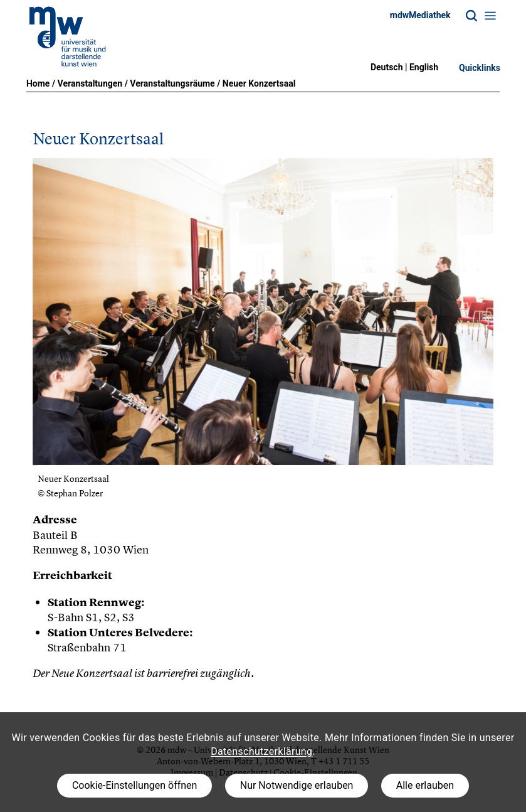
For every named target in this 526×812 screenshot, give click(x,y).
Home (38, 83)
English (424, 67)
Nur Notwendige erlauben (297, 785)
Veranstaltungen (90, 83)
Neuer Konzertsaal (259, 83)
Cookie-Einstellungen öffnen (134, 785)
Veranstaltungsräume (172, 83)
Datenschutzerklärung (261, 751)
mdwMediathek (420, 15)
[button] (67, 329)
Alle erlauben (425, 785)
